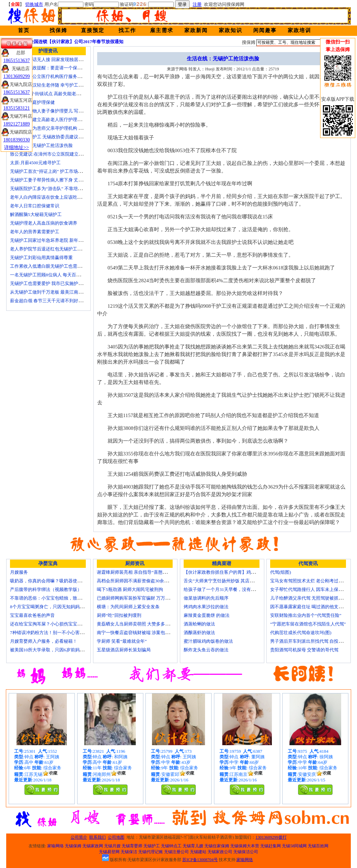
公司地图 (116, 837)
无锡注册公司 (176, 852)
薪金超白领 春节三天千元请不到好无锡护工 (53, 301)
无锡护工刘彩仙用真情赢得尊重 (41, 258)
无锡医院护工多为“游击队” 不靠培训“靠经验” (55, 189)
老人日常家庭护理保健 (32, 102)
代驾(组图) (281, 572)
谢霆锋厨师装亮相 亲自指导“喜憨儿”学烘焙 (140, 572)
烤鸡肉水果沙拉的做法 (206, 607)
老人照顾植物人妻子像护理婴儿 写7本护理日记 (57, 111)
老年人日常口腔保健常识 (35, 206)
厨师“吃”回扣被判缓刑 (119, 615)
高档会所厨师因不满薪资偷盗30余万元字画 (139, 581)
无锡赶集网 (271, 846)
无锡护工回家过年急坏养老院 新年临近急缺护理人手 (62, 240)
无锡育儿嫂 (193, 846)
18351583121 (17, 108)
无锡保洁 (129, 852)
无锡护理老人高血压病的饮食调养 (44, 223)
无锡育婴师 (132, 846)
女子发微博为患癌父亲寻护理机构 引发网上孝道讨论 (62, 128)
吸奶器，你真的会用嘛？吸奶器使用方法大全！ (57, 581)
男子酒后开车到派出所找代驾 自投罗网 (309, 641)
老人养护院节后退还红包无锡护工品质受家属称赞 (59, 249)
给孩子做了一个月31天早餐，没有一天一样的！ (231, 589)
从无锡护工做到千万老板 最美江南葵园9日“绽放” (58, 292)
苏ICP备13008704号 (200, 860)
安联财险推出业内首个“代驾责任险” (306, 615)
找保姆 (58, 30)
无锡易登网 (109, 852)
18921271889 (17, 124)
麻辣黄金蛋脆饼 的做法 (207, 615)
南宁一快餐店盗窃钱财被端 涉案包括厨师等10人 (144, 633)
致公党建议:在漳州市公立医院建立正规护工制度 (58, 154)
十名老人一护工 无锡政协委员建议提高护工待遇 (58, 137)
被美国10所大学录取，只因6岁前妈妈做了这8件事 (59, 650)
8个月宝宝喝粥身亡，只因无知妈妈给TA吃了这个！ (61, 607)
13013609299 (17, 76)
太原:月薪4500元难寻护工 (35, 163)
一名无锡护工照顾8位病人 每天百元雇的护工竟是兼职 (63, 275)
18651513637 (17, 61)
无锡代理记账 (151, 852)
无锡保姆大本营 (245, 846)
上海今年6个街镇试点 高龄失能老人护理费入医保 (59, 94)
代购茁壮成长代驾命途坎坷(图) (301, 633)
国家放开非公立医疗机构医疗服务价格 (48, 76)
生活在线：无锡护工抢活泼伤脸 (41, 145)
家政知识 (231, 30)
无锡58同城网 (294, 846)
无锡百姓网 (318, 846)
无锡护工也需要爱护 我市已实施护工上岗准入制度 (60, 283)
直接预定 (93, 30)
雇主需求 (162, 30)
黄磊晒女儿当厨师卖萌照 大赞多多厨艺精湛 (140, 624)
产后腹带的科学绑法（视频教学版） (46, 589)
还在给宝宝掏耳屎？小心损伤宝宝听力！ (50, 624)
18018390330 (17, 140)
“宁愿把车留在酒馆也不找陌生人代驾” (308, 624)
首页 (24, 30)
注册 (197, 4)
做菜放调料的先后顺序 (206, 598)
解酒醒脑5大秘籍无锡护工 (36, 214)
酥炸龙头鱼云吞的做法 (206, 650)
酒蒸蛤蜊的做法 (199, 624)
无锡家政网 (93, 846)
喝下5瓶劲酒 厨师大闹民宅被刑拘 (130, 589)
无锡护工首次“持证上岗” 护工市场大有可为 (53, 171)
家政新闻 (196, 30)
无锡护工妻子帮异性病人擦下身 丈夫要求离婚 (55, 180)
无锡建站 (198, 852)
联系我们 (98, 837)
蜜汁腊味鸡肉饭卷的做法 (208, 641)
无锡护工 (152, 846)
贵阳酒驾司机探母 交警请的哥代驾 (304, 650)
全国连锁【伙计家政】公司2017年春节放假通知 (76, 42)
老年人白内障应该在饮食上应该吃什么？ (50, 197)
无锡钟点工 (171, 846)
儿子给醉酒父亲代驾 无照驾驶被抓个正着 (311, 598)
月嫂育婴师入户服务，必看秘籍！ (44, 641)
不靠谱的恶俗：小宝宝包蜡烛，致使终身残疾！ (57, 598)
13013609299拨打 (271, 837)
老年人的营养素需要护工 (35, 232)
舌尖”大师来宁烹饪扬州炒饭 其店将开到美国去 (230, 581)
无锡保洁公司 (246, 852)
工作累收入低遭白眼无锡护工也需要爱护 (50, 266)
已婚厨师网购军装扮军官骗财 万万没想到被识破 (144, 598)
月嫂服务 (19, 572)
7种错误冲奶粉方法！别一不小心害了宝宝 (52, 633)
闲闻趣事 (265, 30)
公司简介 (79, 837)
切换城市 (34, 4)
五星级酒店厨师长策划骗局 (124, 650)
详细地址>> (17, 147)
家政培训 (299, 30)
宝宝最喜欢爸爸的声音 (32, 615)
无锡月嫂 (112, 846)
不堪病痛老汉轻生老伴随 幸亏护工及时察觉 (53, 85)
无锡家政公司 (220, 852)
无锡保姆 (73, 846)
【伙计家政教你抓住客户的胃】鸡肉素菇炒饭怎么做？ (237, 572)
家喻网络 (55, 846)
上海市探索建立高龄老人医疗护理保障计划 (53, 120)
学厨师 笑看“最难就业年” (122, 641)
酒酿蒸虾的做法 (199, 633)
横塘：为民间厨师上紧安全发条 (128, 607)
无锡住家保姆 (217, 846)
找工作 (127, 30)
